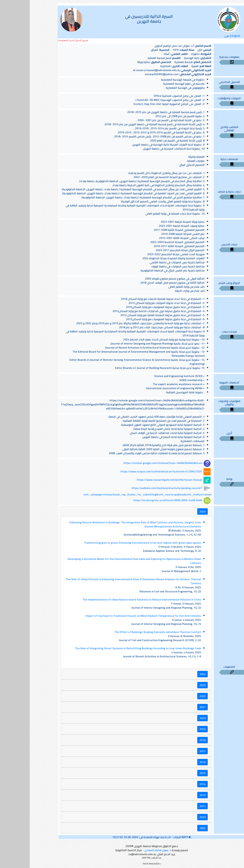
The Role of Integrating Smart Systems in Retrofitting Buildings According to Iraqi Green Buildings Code (108, 648)
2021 (173, 707)
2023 (173, 685)
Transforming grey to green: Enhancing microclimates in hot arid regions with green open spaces (113, 543)
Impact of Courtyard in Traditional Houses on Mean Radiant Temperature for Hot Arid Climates (114, 616)
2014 (173, 784)
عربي (197, 36)
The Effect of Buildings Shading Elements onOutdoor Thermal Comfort (128, 632)
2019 (173, 729)
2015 (173, 773)
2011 (173, 806)
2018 (173, 740)
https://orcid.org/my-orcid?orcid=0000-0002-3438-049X (138, 500)
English (206, 36)
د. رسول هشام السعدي (128, 850)
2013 (173, 795)
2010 (173, 817)
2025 (173, 511)
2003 (173, 828)
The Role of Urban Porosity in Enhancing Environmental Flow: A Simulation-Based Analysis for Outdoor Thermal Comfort (104, 581)
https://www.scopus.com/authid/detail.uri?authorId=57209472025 (132, 471)
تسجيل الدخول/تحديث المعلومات (43, 40)
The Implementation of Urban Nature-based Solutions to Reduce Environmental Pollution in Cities (112, 599)
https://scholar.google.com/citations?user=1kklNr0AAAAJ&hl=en (133, 463)
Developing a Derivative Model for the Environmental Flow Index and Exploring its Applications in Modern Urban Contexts (105, 561)
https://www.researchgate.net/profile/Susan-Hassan (140, 480)
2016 (173, 762)
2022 (173, 696)
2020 (173, 718)
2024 (173, 674)
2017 (173, 751)
